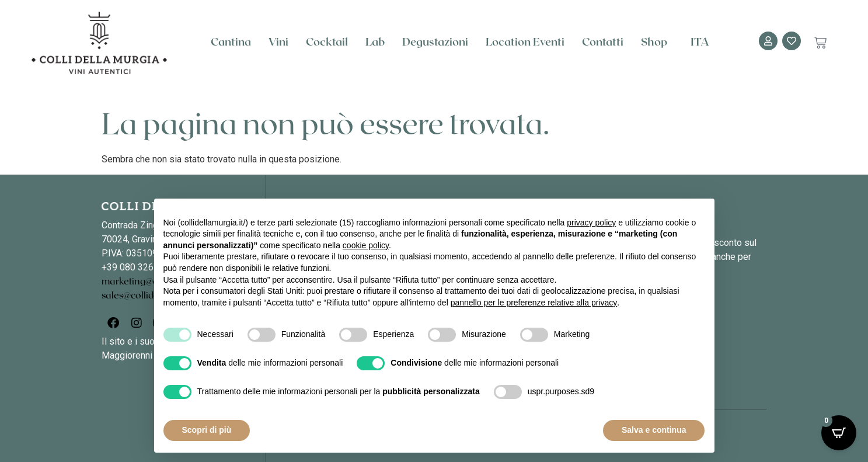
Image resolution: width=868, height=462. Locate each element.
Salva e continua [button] (654, 430)
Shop (657, 43)
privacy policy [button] (591, 223)
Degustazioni (435, 43)
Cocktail (327, 43)
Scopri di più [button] (207, 430)
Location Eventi (525, 43)
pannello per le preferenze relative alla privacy (534, 303)
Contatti (603, 43)
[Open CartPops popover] (839, 433)
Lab (375, 43)
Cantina (231, 43)
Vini (278, 43)
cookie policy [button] (366, 245)
